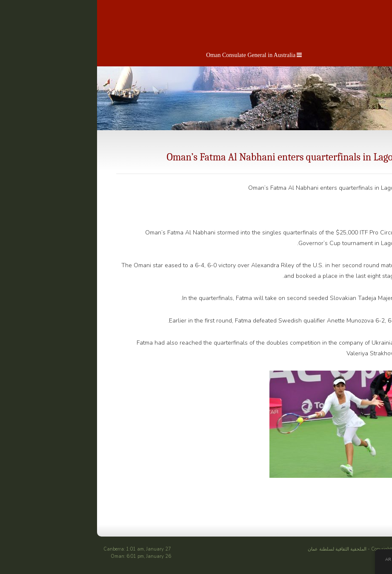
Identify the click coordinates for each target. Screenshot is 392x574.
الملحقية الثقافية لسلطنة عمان (277, 549)
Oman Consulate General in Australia (194, 55)
